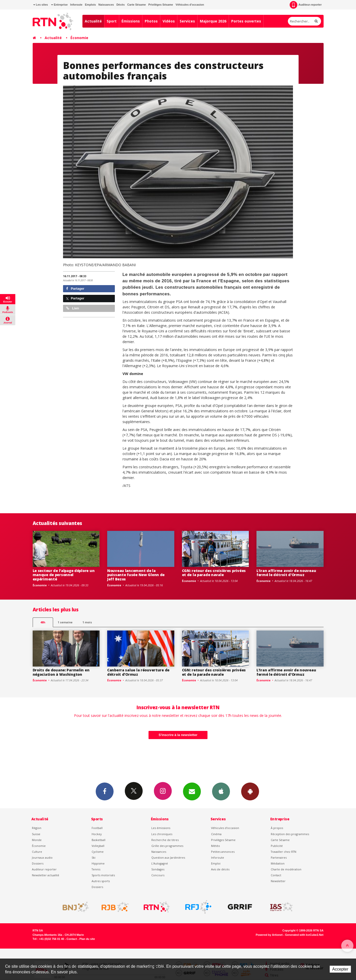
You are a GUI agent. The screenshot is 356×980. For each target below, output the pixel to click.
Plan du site (87, 939)
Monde (37, 840)
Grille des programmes (167, 846)
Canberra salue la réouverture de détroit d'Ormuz (138, 672)
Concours (158, 875)
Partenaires (279, 858)
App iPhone (221, 791)
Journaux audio (42, 858)
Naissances (106, 5)
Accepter (340, 969)
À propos (277, 828)
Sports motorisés (103, 875)
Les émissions (161, 828)
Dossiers (38, 863)
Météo (216, 846)
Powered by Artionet (269, 935)
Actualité (93, 21)
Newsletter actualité (46, 875)
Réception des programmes (290, 834)
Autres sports (101, 881)
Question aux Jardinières (168, 858)
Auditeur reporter (44, 869)
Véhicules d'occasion (190, 5)
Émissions (131, 21)
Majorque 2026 (213, 21)
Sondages (158, 869)
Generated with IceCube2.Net (304, 935)
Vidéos (169, 21)
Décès (120, 5)
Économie (79, 38)
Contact (276, 875)
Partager (75, 289)
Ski (94, 858)
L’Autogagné (160, 863)
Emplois (90, 5)
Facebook (105, 791)
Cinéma (216, 834)
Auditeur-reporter (306, 5)
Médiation (278, 863)
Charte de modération (286, 869)
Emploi (216, 863)
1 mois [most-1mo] (87, 622)
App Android (250, 791)
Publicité (277, 846)
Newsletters (192, 791)
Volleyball (98, 846)
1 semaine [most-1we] (65, 622)
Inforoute (76, 5)
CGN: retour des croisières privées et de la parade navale (214, 573)
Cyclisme (98, 852)
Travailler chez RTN (284, 852)
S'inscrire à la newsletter (178, 735)
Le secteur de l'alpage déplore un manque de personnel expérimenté (64, 575)
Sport (112, 21)
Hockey (97, 834)
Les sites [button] (41, 5)
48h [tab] (43, 622)
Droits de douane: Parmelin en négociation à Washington (61, 672)
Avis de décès (220, 869)
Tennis (96, 869)
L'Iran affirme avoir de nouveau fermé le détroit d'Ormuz (286, 573)
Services (187, 21)
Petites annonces (223, 852)
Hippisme (98, 863)
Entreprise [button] (59, 5)
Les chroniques (162, 834)
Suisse (36, 834)
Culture (37, 852)
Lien (72, 308)
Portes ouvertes (246, 21)
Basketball (99, 840)
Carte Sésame (137, 5)
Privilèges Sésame (161, 5)
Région (37, 828)
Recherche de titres (165, 840)
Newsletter (278, 881)
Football (97, 828)
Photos (151, 21)
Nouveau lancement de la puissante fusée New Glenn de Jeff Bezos (136, 575)
